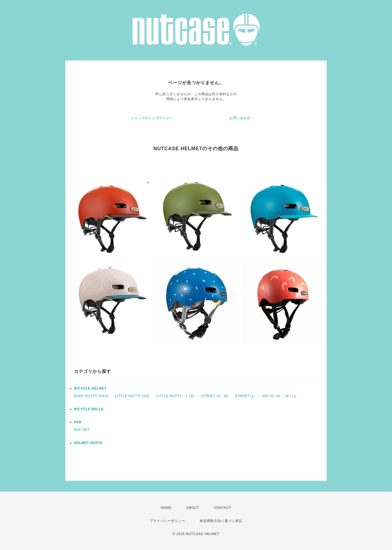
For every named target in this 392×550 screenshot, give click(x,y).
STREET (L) (245, 396)
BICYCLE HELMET (90, 388)
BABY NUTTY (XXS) (91, 396)
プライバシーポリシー (167, 521)
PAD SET (82, 430)
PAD (78, 422)
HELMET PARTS (88, 443)
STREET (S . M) (215, 396)
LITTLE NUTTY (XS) (132, 396)
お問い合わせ (240, 118)
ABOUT (193, 508)
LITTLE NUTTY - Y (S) (175, 396)
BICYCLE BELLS (89, 409)
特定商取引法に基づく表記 (221, 521)
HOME (166, 508)
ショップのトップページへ (152, 118)
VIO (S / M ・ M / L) (279, 396)
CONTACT (222, 508)
